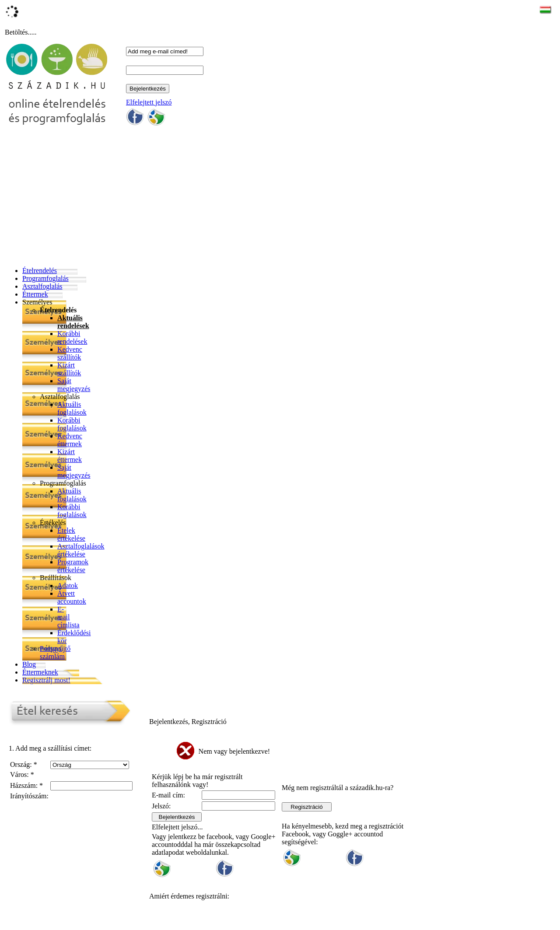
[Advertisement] (209, 199)
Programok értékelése (73, 566)
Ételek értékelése (71, 534)
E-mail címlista (68, 617)
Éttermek (35, 294)
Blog (29, 664)
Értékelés (53, 523)
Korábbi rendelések (72, 337)
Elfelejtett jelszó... (177, 827)
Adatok (68, 586)
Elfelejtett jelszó (149, 102)
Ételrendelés (40, 271)
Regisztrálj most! (46, 680)
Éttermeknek (40, 672)
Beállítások (56, 578)
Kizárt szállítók (69, 369)
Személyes (37, 302)
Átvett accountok (72, 597)
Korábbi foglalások (72, 424)
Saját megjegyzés (74, 385)
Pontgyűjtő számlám (55, 652)
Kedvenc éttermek (70, 440)
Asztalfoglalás (42, 286)
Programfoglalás (45, 278)
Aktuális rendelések (73, 322)
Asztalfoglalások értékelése (81, 550)
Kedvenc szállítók (70, 353)
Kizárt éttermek (70, 456)
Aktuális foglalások (72, 408)
